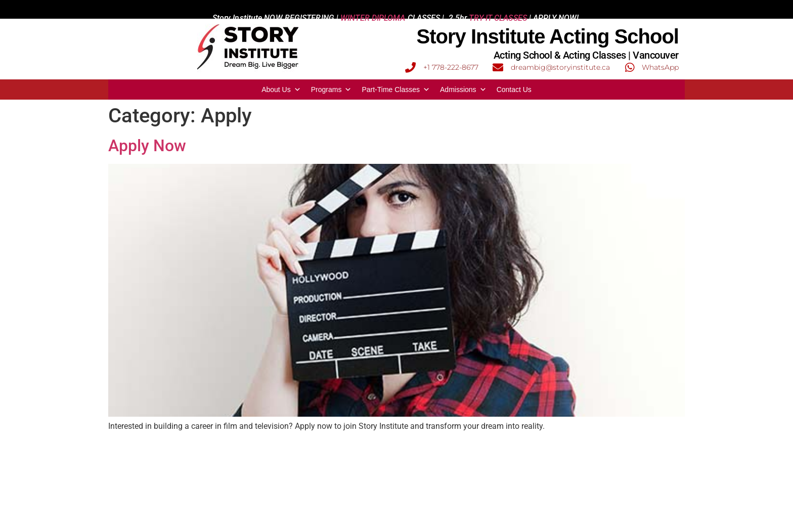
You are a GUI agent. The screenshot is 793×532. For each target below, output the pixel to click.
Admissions (463, 90)
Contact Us (514, 90)
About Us (281, 90)
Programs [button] (332, 90)
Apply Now (147, 146)
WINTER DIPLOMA (373, 9)
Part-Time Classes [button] (396, 90)
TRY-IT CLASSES (498, 9)
